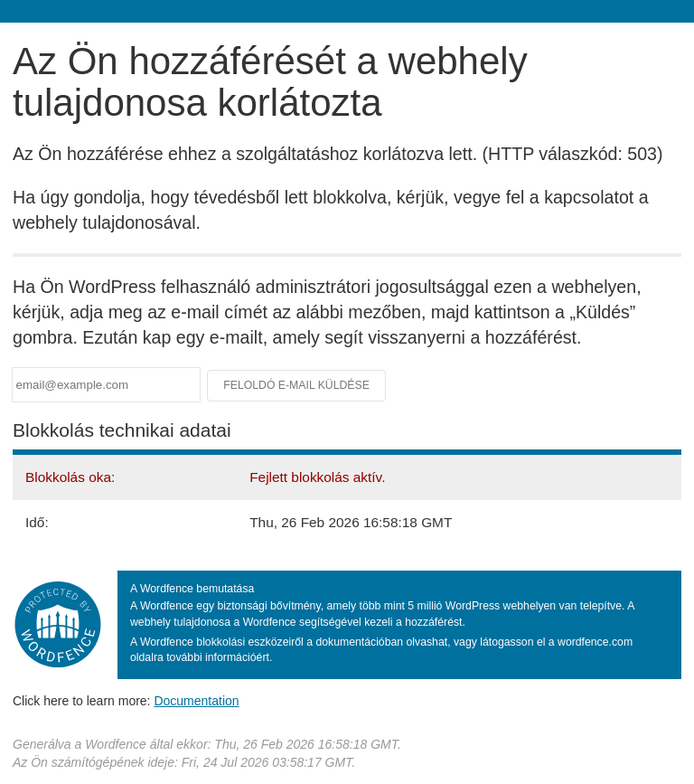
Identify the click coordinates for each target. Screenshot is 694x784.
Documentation (196, 701)
